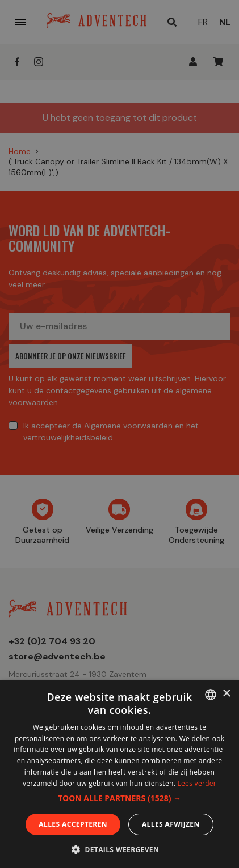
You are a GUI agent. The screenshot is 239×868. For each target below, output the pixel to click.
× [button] (226, 694)
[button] (119, 798)
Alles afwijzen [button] (171, 824)
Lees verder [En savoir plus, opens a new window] (197, 783)
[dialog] (119, 434)
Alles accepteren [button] (73, 824)
